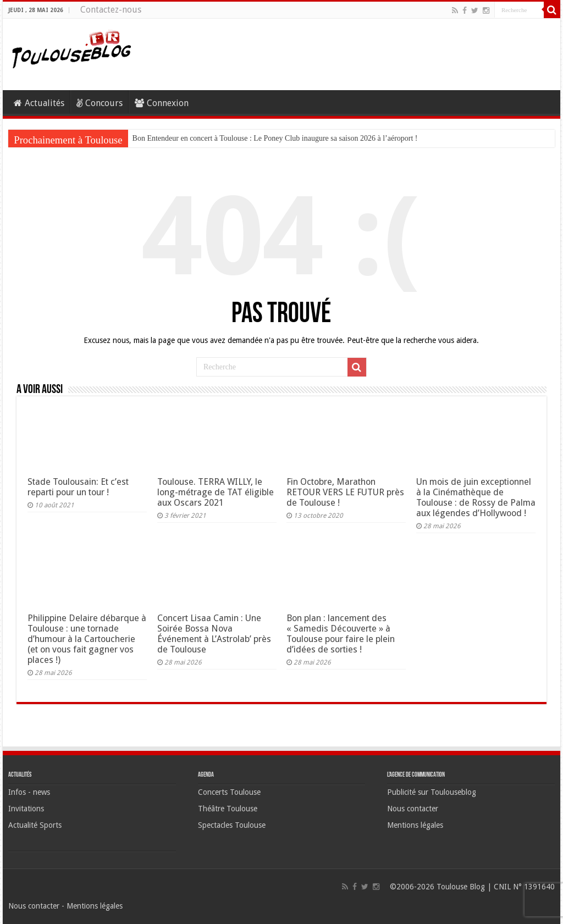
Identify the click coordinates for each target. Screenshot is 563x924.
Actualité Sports (35, 825)
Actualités (39, 103)
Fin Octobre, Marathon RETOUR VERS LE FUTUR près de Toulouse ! (345, 492)
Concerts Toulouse (229, 792)
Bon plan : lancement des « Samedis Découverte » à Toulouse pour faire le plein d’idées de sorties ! (341, 634)
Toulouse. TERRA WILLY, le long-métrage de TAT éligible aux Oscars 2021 (216, 492)
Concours (100, 103)
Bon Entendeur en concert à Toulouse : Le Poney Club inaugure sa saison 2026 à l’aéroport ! (275, 138)
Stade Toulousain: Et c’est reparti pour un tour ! (78, 487)
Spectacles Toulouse (232, 825)
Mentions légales (415, 825)
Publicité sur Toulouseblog (432, 792)
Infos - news (29, 792)
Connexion (162, 103)
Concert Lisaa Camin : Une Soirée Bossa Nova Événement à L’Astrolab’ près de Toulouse (214, 634)
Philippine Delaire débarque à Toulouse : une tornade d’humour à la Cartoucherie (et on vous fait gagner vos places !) (87, 639)
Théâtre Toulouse (228, 809)
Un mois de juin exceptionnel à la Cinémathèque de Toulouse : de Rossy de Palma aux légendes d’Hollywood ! (476, 497)
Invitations (26, 809)
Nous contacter (413, 809)
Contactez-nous (111, 10)
